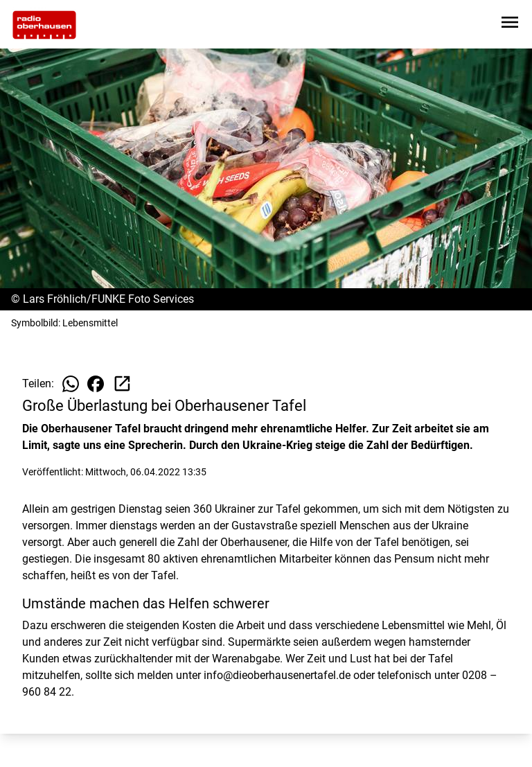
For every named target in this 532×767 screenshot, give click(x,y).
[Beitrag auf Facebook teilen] (96, 384)
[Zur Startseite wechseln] (44, 25)
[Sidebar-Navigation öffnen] (510, 25)
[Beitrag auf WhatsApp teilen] (71, 384)
